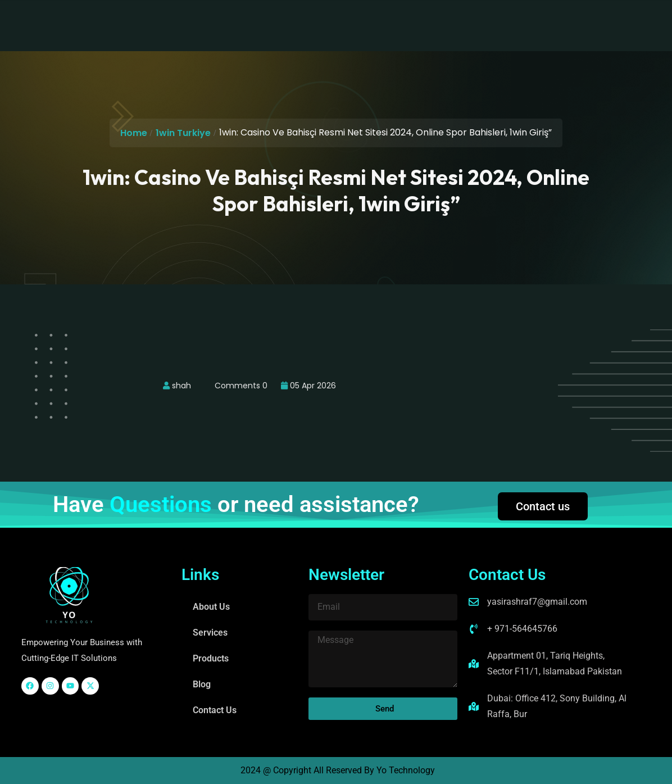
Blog (367, 17)
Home (134, 133)
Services (260, 17)
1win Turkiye (183, 133)
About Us (201, 17)
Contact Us (420, 17)
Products (317, 17)
